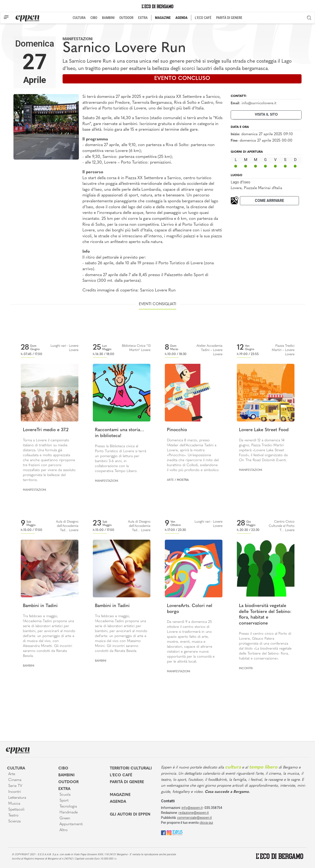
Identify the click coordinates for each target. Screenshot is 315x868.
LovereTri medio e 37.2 (46, 430)
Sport (64, 801)
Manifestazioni (78, 39)
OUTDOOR (126, 18)
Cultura (16, 768)
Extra (64, 789)
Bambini (29, 666)
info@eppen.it (192, 808)
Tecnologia (68, 807)
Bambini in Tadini (40, 606)
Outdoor (68, 782)
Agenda (118, 802)
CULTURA (79, 18)
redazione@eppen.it (194, 813)
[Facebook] (163, 833)
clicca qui (206, 823)
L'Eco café (121, 775)
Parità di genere (127, 782)
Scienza (15, 821)
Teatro (13, 816)
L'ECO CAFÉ (203, 18)
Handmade (69, 812)
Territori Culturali (131, 768)
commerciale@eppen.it (194, 818)
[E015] (177, 833)
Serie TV (15, 786)
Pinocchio (177, 430)
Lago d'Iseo (241, 182)
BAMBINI (108, 18)
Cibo (63, 768)
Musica (14, 804)
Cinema (15, 780)
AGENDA (181, 18)
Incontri (246, 668)
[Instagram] (169, 833)
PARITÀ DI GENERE (229, 18)
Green (65, 818)
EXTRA (143, 18)
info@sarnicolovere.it (259, 103)
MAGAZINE (163, 18)
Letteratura (17, 798)
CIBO (94, 18)
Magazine (120, 795)
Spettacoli (16, 810)
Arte (170, 480)
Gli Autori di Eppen (130, 815)
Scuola (65, 795)
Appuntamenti (71, 824)
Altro (64, 830)
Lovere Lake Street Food (264, 430)
